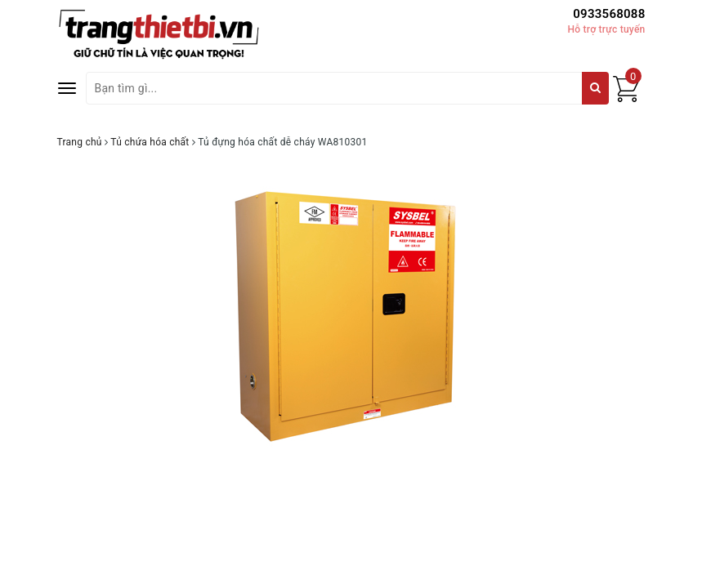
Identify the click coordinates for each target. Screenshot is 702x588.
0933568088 (609, 14)
